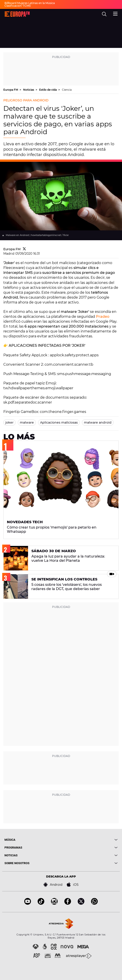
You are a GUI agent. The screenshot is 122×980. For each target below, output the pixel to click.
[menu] (115, 13)
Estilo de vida (48, 90)
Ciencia (67, 90)
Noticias (29, 90)
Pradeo (103, 317)
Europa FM (11, 90)
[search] (104, 14)
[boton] (89, 840)
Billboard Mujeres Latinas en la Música (30, 3)
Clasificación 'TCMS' (18, 6)
